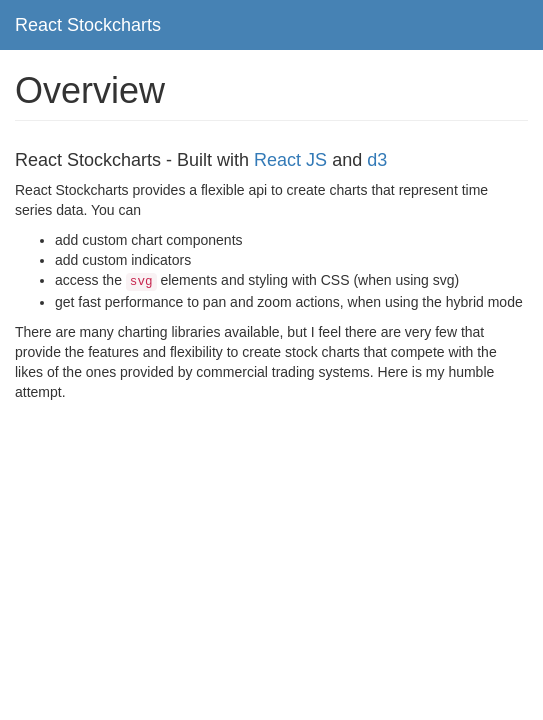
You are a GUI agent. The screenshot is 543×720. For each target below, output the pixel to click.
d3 (377, 160)
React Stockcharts (88, 25)
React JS (290, 160)
